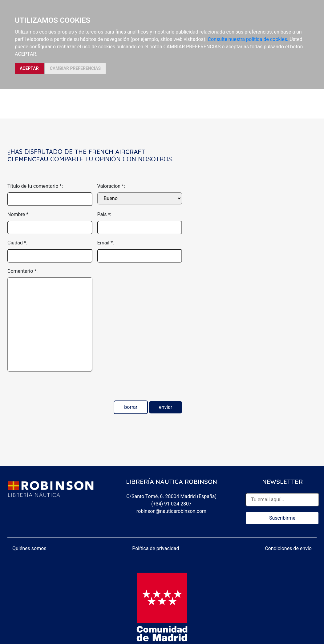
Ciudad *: (17, 243)
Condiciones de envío (288, 548)
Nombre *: (18, 214)
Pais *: (104, 214)
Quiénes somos (29, 548)
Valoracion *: (111, 186)
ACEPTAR (29, 68)
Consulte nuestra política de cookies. (248, 39)
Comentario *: (22, 271)
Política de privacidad (156, 548)
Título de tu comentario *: (35, 186)
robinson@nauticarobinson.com (171, 511)
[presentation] (54, 388)
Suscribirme (282, 518)
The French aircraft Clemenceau (76, 155)
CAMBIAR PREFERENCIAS (75, 68)
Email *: (106, 243)
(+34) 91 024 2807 (171, 504)
